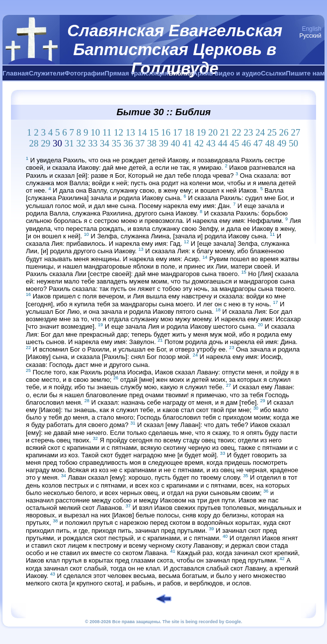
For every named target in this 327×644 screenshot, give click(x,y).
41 (187, 143)
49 (282, 143)
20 (213, 132)
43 (211, 143)
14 (142, 132)
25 (272, 132)
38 (152, 143)
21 (225, 132)
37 (140, 143)
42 (199, 143)
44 (222, 143)
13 (130, 132)
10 (95, 132)
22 (237, 132)
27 (295, 132)
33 (93, 143)
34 (105, 143)
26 (284, 132)
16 (166, 132)
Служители (47, 73)
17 (178, 132)
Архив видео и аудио (227, 73)
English (311, 29)
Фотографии (85, 73)
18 (190, 132)
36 (128, 143)
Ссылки (273, 73)
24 (260, 132)
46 (246, 143)
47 (258, 143)
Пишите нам (305, 73)
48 (270, 143)
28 (34, 143)
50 (293, 143)
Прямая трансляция (137, 73)
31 (69, 143)
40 (175, 143)
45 (234, 143)
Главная (16, 73)
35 (117, 143)
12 (119, 132)
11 (107, 132)
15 (154, 132)
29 (45, 143)
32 (81, 143)
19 (201, 132)
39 (164, 143)
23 (248, 132)
